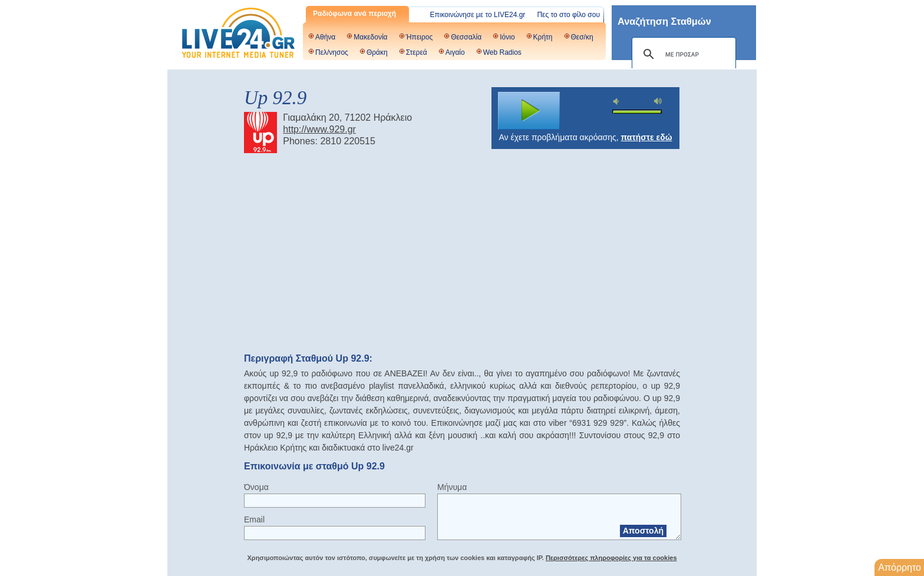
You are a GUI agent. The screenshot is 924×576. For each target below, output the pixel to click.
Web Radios (502, 52)
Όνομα (256, 487)
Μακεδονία (370, 37)
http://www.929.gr (319, 129)
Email (254, 519)
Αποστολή (643, 531)
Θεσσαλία (466, 37)
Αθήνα (325, 37)
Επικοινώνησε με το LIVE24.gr (478, 15)
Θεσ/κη (582, 37)
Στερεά (417, 52)
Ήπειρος (420, 37)
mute (618, 102)
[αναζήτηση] (682, 54)
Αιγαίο (455, 52)
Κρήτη (543, 37)
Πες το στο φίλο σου (568, 15)
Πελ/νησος (332, 52)
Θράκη (377, 52)
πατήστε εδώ (647, 137)
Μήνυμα (452, 487)
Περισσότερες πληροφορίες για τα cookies (611, 558)
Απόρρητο (900, 567)
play (529, 111)
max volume (658, 101)
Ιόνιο (507, 37)
